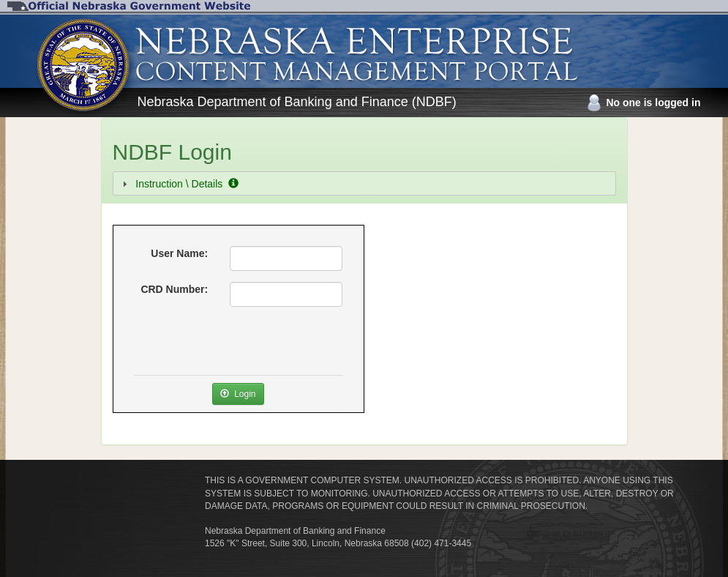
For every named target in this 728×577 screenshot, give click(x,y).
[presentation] (245, 346)
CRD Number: (174, 289)
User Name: (179, 253)
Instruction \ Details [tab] (179, 184)
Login (238, 394)
